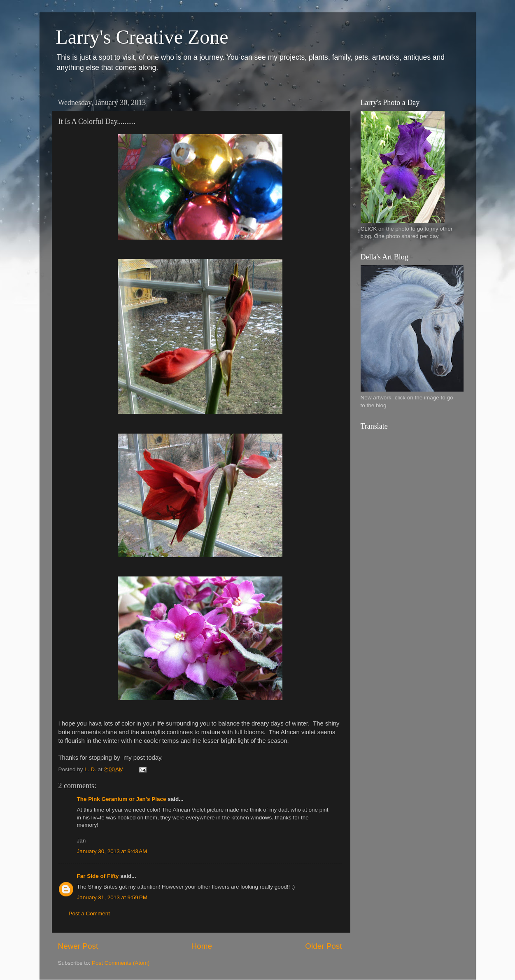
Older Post (323, 946)
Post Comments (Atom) (121, 963)
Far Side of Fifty (98, 876)
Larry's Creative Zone (142, 37)
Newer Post (78, 946)
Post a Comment (90, 913)
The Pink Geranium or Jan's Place (122, 799)
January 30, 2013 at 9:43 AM (112, 851)
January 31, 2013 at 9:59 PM (112, 897)
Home (202, 946)
